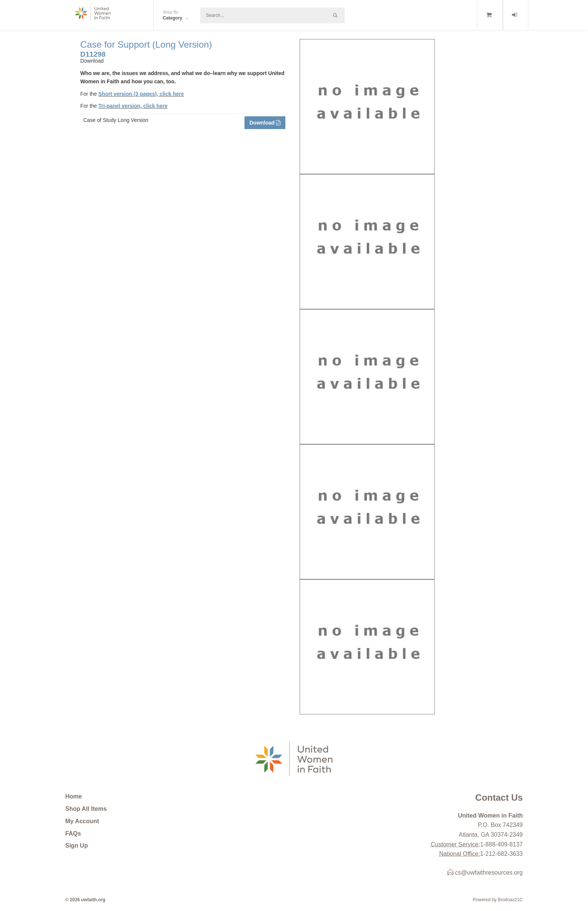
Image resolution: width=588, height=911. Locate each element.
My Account (82, 821)
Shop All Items (86, 809)
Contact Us (499, 798)
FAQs (73, 834)
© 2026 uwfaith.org (85, 900)
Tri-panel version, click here (133, 106)
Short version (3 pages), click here (141, 94)
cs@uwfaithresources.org (485, 873)
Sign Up (76, 846)
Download (265, 123)
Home (73, 796)
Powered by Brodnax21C (498, 900)
